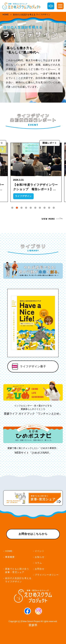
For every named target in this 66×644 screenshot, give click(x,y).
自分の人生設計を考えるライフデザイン (18, 580)
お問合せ (40, 569)
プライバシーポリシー (47, 575)
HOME (6, 15)
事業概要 (10, 557)
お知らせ (40, 557)
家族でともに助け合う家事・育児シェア (17, 571)
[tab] (12, 208)
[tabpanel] (39, 172)
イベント (40, 551)
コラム (38, 563)
